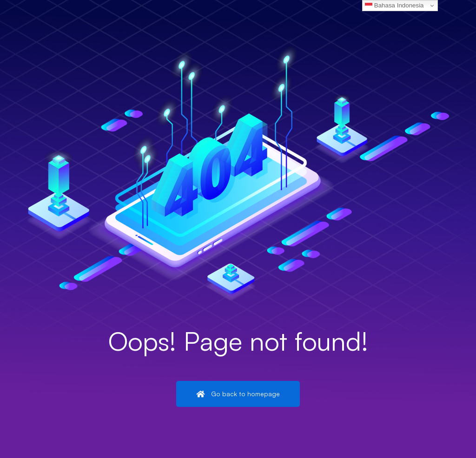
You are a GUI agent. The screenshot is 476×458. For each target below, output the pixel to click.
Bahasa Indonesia (394, 6)
